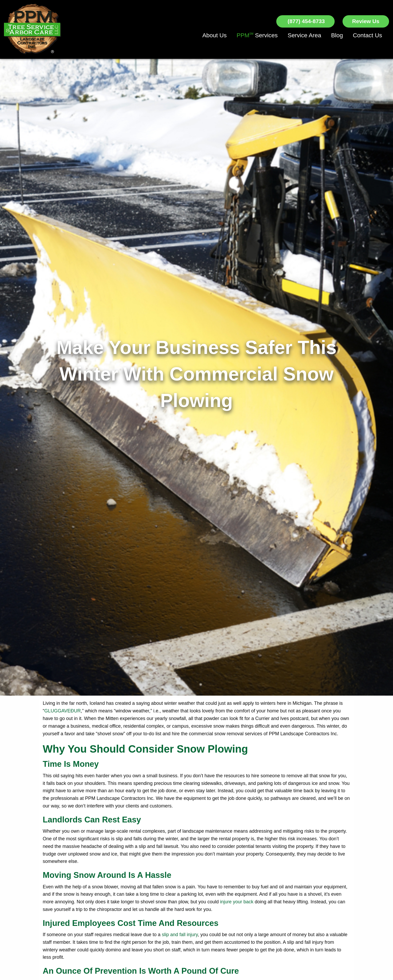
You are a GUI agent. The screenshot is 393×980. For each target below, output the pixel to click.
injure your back (237, 902)
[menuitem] (215, 36)
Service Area (304, 35)
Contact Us (367, 35)
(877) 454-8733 (305, 21)
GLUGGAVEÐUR (63, 711)
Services (257, 35)
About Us (215, 35)
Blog (337, 35)
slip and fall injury (180, 935)
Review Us (366, 21)
